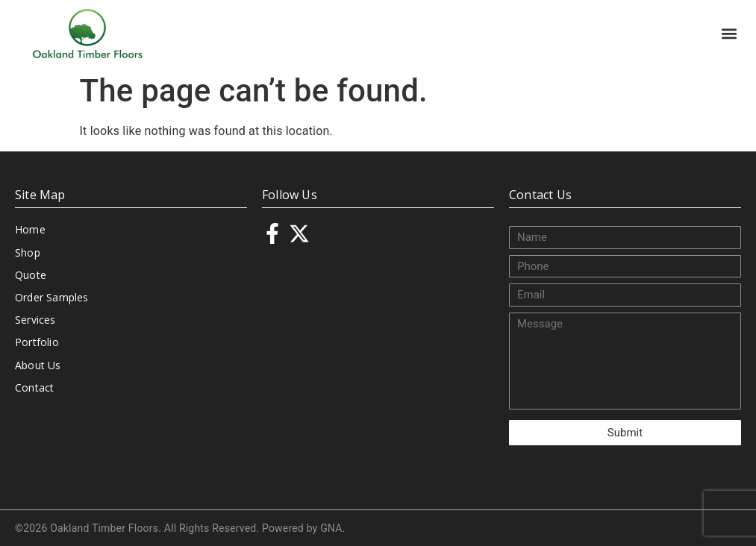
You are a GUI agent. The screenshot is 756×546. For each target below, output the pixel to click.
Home (30, 229)
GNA (331, 528)
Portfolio (37, 342)
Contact (34, 387)
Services (35, 320)
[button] (729, 33)
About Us (38, 365)
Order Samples (52, 297)
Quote (31, 275)
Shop (28, 252)
